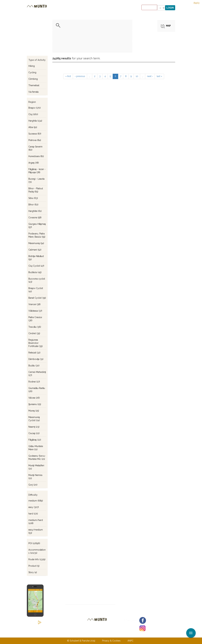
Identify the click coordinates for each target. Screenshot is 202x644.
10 (137, 76)
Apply (197, 3)
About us (78, 634)
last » (159, 76)
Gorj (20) (33, 485)
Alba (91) (33, 127)
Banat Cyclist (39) (37, 298)
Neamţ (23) (34, 427)
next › (150, 76)
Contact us (95, 634)
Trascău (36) (35, 327)
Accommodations (84, 8)
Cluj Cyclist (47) (36, 266)
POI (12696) (34, 543)
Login (170, 8)
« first (68, 76)
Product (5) (34, 566)
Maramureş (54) (36, 243)
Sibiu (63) (33, 198)
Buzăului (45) (35, 272)
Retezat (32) (34, 353)
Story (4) (33, 572)
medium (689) (36, 501)
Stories (101, 8)
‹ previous (80, 76)
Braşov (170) (35, 108)
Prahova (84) (35, 140)
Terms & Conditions (117, 634)
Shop (111, 8)
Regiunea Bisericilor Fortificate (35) (36, 343)
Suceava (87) (35, 134)
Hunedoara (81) (36, 156)
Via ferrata (33, 92)
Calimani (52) (35, 250)
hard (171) (33, 514)
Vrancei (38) (34, 304)
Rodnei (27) (34, 382)
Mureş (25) (34, 411)
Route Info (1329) (37, 559)
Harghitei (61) (35, 211)
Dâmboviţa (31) (36, 359)
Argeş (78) (34, 163)
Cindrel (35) (34, 333)
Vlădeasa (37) (35, 311)
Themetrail (34, 85)
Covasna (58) (35, 218)
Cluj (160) (33, 114)
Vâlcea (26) (34, 398)
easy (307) (34, 507)
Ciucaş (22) (34, 433)
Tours (68, 8)
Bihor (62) (33, 205)
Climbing (33, 79)
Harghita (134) (35, 121)
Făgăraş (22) (35, 440)
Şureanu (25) (35, 404)
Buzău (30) (34, 366)
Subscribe (126, 607)
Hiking (32, 66)
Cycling (32, 72)
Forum (121, 8)
